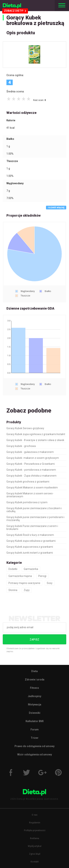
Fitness (34, 688)
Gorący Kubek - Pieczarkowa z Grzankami (31, 464)
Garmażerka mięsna (20, 576)
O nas (35, 815)
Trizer (35, 738)
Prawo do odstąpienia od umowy (34, 746)
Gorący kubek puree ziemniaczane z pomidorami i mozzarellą (35, 519)
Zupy (27, 590)
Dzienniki (35, 713)
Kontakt (35, 862)
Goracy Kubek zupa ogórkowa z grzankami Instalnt (36, 434)
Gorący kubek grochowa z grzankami (28, 482)
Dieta (34, 671)
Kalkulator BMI (35, 721)
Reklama (34, 838)
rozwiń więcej (56, 207)
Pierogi (42, 576)
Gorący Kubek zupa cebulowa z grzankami (31, 541)
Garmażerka (31, 569)
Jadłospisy (34, 696)
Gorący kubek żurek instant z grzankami (30, 553)
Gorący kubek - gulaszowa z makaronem (30, 452)
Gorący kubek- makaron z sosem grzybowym (33, 458)
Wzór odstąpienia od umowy (35, 755)
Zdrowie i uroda (35, 680)
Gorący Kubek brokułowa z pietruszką (35, 20)
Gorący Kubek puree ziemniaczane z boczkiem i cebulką (34, 510)
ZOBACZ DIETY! (15, 11)
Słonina (13, 590)
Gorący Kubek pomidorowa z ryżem (27, 502)
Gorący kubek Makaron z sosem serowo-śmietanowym (30, 495)
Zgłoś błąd (35, 854)
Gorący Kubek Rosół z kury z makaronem (30, 535)
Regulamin (35, 823)
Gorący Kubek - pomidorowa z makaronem (31, 470)
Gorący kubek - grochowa (21, 446)
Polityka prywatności (35, 830)
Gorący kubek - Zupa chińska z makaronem (31, 476)
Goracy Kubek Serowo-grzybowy (25, 428)
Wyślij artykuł (35, 846)
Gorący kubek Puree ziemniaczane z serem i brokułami (32, 528)
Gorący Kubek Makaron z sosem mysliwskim (32, 488)
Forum (35, 730)
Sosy (50, 583)
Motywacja (35, 705)
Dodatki (13, 569)
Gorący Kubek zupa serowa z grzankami (30, 547)
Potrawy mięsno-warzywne (24, 583)
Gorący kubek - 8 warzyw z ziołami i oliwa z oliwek (35, 440)
